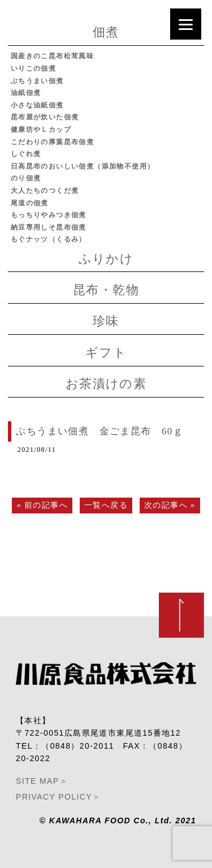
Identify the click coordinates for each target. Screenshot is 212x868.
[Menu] (186, 24)
